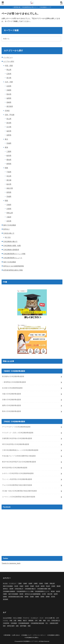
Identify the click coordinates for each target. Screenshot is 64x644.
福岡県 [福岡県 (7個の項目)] (5, 597)
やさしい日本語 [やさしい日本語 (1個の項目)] (17, 618)
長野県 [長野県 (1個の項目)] (42, 597)
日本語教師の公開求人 (54, 635)
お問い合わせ (16, 635)
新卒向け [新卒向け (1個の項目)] (6, 589)
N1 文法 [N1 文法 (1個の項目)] (5, 584)
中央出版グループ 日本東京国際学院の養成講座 (19, 456)
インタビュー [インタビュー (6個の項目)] (13, 584)
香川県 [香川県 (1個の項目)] (53, 597)
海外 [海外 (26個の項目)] (4, 626)
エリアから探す (9, 61)
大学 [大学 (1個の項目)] (36, 621)
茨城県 (9, 196)
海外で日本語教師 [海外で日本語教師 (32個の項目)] (13, 594)
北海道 (7, 111)
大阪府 (9, 217)
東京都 (9, 180)
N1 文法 (8, 237)
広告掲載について (27, 635)
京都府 (9, 205)
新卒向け (6, 229)
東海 (6, 147)
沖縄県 (9, 90)
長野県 (9, 135)
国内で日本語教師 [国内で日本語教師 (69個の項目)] (8, 586)
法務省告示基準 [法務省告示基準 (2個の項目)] (54, 623)
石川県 (9, 127)
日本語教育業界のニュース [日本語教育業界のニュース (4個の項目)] (42, 591)
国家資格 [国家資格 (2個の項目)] (31, 621)
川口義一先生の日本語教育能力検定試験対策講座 (19, 491)
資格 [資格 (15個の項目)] (17, 626)
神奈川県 (10, 188)
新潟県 (9, 123)
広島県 (9, 74)
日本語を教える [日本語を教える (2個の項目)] (56, 621)
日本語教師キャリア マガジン (31, 641)
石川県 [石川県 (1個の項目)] (44, 594)
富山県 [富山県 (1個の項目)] (37, 586)
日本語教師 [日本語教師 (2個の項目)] (14, 623)
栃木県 (9, 184)
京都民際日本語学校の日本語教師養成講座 (17, 438)
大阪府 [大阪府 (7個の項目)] (21, 586)
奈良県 (9, 221)
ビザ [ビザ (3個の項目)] (57, 618)
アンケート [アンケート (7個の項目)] (26, 618)
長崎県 (9, 102)
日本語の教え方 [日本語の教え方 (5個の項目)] (19, 589)
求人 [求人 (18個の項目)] (47, 623)
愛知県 (9, 160)
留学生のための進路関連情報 (14, 266)
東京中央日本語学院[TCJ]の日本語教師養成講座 (19, 462)
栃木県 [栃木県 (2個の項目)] (58, 591)
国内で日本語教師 (10, 225)
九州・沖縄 (9, 82)
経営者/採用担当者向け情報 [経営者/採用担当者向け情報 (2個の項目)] (16, 597)
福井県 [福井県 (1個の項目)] (56, 594)
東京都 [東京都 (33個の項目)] (53, 591)
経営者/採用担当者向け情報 (13, 270)
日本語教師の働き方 (10, 241)
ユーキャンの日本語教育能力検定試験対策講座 (19, 497)
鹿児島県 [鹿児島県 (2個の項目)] (6, 599)
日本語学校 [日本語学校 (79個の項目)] (6, 623)
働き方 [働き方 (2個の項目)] (25, 621)
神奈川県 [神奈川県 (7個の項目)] (50, 594)
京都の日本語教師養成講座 (12, 400)
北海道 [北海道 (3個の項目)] (41, 584)
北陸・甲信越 (10, 115)
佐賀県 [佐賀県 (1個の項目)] (30, 584)
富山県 (9, 119)
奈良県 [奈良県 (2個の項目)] (27, 586)
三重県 (9, 151)
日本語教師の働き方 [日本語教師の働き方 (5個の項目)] (30, 589)
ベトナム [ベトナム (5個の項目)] (6, 621)
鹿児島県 (10, 106)
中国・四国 (9, 66)
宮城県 (9, 143)
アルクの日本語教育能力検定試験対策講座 (17, 485)
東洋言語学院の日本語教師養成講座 (15, 468)
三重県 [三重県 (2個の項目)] (20, 584)
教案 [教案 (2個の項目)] (44, 621)
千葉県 (9, 172)
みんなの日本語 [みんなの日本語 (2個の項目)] (7, 618)
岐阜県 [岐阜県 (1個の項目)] (43, 586)
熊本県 (9, 94)
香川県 (9, 78)
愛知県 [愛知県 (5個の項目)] (59, 586)
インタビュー (8, 57)
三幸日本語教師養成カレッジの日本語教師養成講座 (20, 450)
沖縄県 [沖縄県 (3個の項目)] (5, 594)
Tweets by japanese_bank (11, 563)
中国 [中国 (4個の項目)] (11, 621)
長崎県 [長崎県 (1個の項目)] (37, 597)
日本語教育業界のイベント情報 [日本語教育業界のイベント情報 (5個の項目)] (25, 591)
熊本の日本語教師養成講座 (12, 411)
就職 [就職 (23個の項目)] (40, 621)
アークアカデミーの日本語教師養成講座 (16, 427)
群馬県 (9, 192)
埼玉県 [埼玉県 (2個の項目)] (16, 586)
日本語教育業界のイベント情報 (14, 254)
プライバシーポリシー (40, 635)
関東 (6, 168)
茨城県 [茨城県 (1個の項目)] (32, 597)
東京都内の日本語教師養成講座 (13, 376)
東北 (6, 139)
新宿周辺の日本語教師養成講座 (15, 382)
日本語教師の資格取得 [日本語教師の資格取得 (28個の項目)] (9, 591)
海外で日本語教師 (10, 262)
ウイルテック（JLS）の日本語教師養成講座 (18, 433)
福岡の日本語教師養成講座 (12, 405)
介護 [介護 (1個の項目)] (15, 621)
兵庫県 (9, 209)
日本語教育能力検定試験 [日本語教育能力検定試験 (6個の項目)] (37, 623)
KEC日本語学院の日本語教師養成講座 (16, 444)
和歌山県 (10, 213)
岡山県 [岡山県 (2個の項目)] (48, 586)
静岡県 (9, 164)
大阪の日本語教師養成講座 (12, 394)
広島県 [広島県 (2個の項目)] (53, 586)
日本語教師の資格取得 (11, 250)
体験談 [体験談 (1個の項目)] (20, 621)
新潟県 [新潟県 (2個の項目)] (11, 589)
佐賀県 (9, 86)
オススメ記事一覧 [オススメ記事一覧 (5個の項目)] (50, 618)
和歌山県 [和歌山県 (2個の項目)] (52, 584)
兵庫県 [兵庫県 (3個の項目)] (36, 584)
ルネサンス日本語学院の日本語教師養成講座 (18, 473)
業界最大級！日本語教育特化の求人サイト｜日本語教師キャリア (33, 7)
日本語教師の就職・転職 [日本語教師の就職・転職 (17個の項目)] (44, 589)
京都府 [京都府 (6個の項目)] (25, 584)
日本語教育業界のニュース (13, 258)
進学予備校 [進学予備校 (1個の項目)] (23, 626)
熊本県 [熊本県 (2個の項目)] (21, 594)
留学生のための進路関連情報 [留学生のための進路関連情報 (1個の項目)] (33, 594)
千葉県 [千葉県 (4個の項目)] (46, 584)
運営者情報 (7, 635)
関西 (6, 201)
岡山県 (9, 70)
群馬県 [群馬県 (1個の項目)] (27, 597)
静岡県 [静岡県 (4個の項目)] (48, 597)
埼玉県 (9, 176)
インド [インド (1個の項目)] (42, 618)
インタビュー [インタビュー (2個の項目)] (34, 618)
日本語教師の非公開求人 (32, 638)
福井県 (9, 131)
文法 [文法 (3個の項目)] (49, 621)
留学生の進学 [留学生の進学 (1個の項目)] (11, 626)
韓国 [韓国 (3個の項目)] (29, 626)
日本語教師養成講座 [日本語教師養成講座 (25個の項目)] (24, 623)
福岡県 (9, 98)
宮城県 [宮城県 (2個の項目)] (32, 586)
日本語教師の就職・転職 (12, 246)
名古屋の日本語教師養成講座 (12, 388)
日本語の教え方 (9, 233)
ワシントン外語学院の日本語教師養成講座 (17, 479)
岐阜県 (9, 156)
